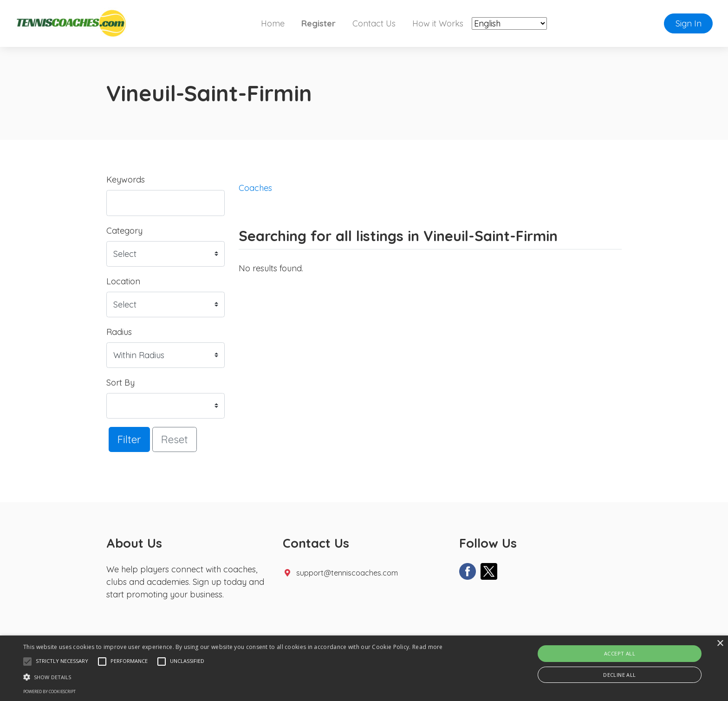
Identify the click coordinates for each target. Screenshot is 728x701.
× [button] (720, 644)
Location (123, 281)
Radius (119, 332)
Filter (129, 439)
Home (273, 23)
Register (318, 23)
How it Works (438, 23)
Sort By (120, 383)
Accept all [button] (620, 653)
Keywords (126, 180)
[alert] (364, 668)
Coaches (255, 188)
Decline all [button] (619, 675)
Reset (175, 439)
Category (124, 231)
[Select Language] (509, 23)
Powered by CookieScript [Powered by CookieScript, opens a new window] (49, 691)
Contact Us (374, 23)
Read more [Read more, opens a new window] (428, 647)
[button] (27, 662)
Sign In (689, 23)
